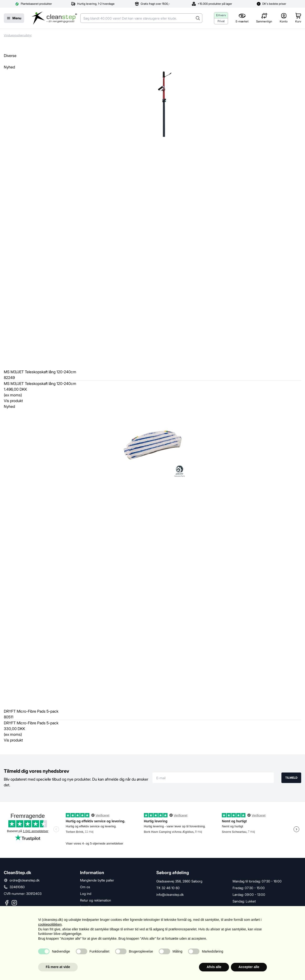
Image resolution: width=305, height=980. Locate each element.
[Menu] (14, 18)
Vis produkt (13, 401)
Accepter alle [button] (249, 967)
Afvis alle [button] (214, 967)
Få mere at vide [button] (58, 967)
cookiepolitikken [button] (50, 924)
